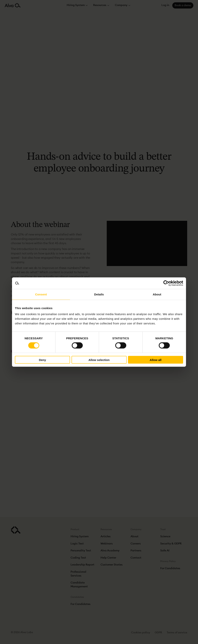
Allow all (156, 360)
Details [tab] (99, 294)
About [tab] (157, 294)
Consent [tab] (41, 294)
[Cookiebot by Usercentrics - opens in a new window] (166, 283)
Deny (42, 360)
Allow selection (99, 360)
